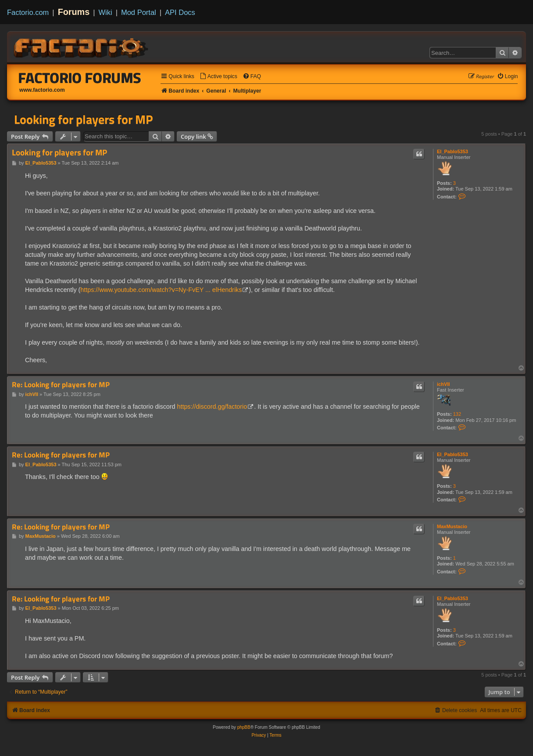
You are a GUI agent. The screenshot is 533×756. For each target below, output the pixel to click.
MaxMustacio (452, 526)
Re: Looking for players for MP (61, 385)
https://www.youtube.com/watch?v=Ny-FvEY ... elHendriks (161, 290)
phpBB (244, 727)
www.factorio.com (42, 90)
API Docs (180, 12)
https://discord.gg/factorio (212, 407)
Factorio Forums (80, 78)
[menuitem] (218, 77)
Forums (74, 12)
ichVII (443, 384)
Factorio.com (28, 12)
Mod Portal (139, 12)
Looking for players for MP (83, 119)
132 (457, 414)
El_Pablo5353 (453, 151)
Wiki (106, 12)
